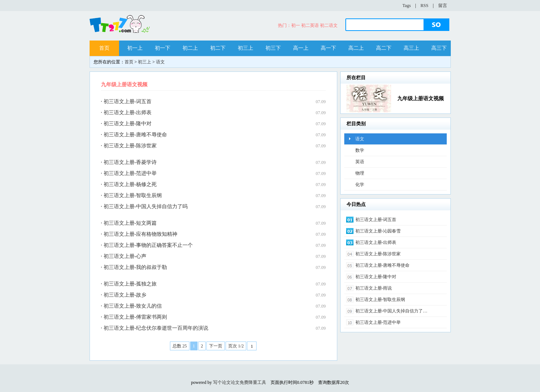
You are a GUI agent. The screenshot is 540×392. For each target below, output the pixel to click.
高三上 (411, 48)
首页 (104, 48)
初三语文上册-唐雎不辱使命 (135, 135)
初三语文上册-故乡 (125, 295)
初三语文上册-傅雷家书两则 (135, 317)
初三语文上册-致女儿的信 (133, 306)
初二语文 (329, 25)
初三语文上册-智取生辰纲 (133, 195)
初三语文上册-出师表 (128, 113)
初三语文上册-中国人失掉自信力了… (391, 311)
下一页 (216, 346)
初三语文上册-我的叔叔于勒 (135, 267)
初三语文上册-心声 (125, 256)
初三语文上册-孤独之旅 (130, 284)
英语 (360, 162)
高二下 (384, 48)
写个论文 (222, 382)
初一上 (135, 48)
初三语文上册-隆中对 (128, 124)
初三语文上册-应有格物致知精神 (141, 234)
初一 (296, 25)
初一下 (163, 48)
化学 (360, 185)
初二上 (190, 48)
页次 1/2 (236, 346)
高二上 (356, 48)
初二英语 (310, 25)
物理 (360, 173)
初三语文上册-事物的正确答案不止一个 (148, 245)
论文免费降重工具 (248, 382)
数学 (360, 150)
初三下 (273, 48)
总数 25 (180, 346)
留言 (443, 6)
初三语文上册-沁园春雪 (378, 231)
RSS (424, 6)
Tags (407, 6)
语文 (160, 62)
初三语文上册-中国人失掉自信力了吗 (146, 206)
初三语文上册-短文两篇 (130, 223)
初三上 (245, 48)
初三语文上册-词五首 (128, 101)
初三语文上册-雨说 (374, 288)
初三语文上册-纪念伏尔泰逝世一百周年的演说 (156, 328)
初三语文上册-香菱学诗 (130, 162)
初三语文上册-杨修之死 (130, 184)
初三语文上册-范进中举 (130, 173)
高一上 (301, 48)
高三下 (439, 48)
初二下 (218, 48)
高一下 (328, 48)
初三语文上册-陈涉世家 (130, 146)
